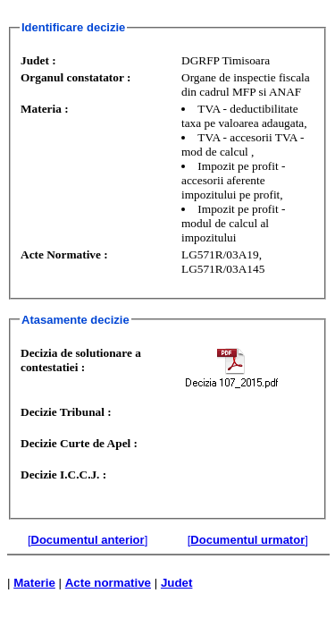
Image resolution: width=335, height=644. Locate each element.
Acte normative (108, 583)
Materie (34, 583)
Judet (177, 583)
